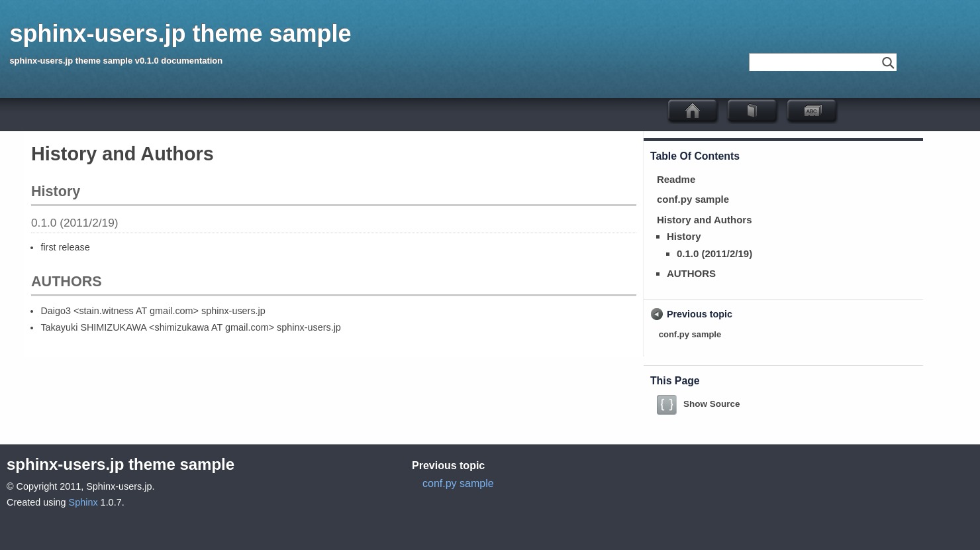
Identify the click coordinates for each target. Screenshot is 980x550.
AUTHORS (691, 273)
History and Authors (705, 220)
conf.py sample (693, 199)
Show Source (712, 404)
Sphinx (83, 502)
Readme (676, 179)
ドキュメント (759, 111)
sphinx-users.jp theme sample (180, 33)
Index (818, 111)
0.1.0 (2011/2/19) (714, 253)
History (684, 236)
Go (888, 62)
